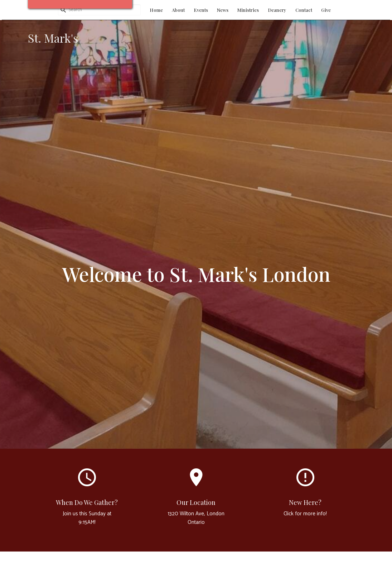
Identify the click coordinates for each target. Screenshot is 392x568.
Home (156, 10)
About (178, 10)
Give (326, 10)
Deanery (277, 10)
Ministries (248, 10)
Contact (304, 10)
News (223, 10)
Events (201, 10)
